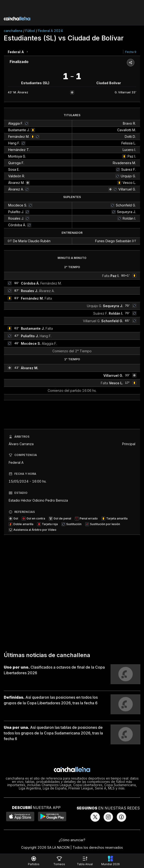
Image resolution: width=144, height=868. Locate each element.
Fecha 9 (131, 52)
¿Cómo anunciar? (72, 840)
